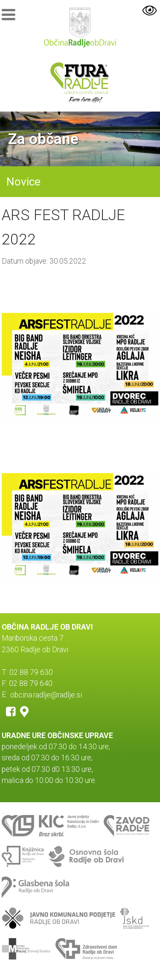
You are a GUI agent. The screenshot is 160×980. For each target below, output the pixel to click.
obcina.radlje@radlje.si (46, 695)
